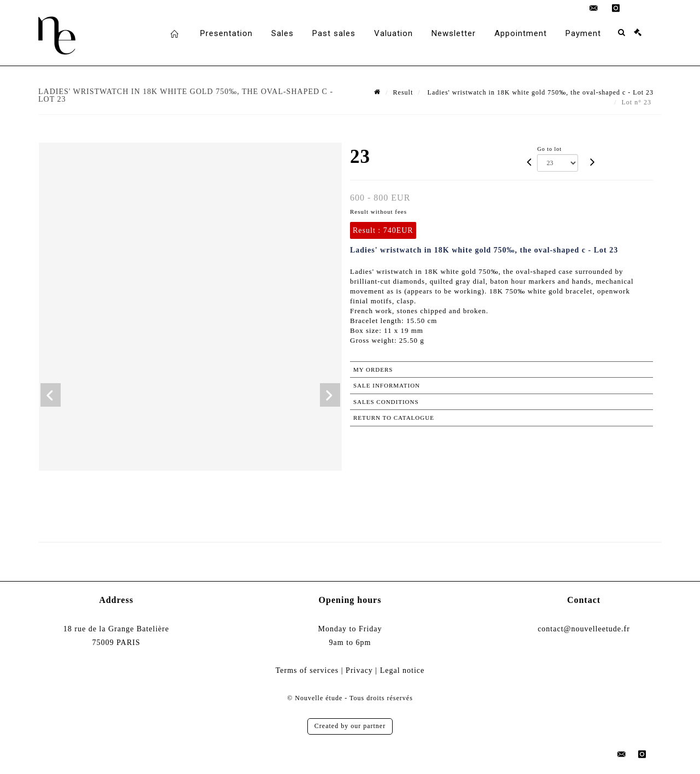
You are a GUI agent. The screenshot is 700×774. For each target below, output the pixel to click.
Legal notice (402, 670)
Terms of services (307, 670)
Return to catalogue (394, 418)
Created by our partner (350, 726)
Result (403, 92)
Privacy (359, 670)
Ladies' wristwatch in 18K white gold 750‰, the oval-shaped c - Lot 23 (539, 92)
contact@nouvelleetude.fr (584, 629)
